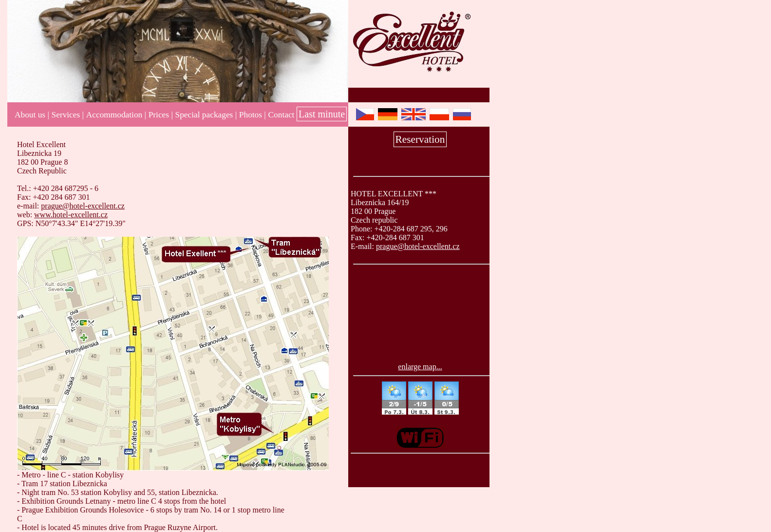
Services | (68, 115)
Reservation (420, 139)
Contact (282, 115)
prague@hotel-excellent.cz (418, 246)
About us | (32, 115)
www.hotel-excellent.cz (71, 215)
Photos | (253, 115)
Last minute (322, 114)
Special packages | (206, 115)
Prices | (161, 115)
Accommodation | (116, 115)
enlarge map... (420, 367)
